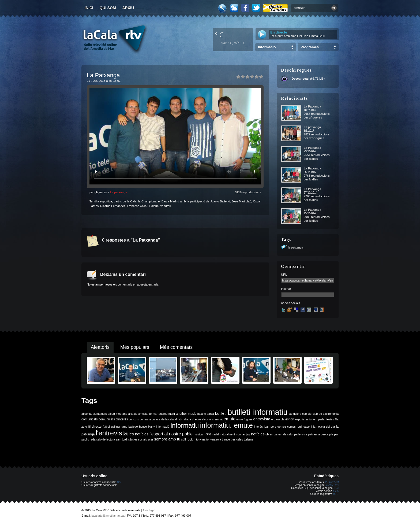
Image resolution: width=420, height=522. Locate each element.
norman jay (243, 434)
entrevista (262, 419)
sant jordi (122, 439)
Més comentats (176, 347)
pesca (325, 434)
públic (85, 439)
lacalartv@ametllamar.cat (108, 516)
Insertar (286, 289)
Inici (89, 8)
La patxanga (118, 192)
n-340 (207, 434)
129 (119, 482)
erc (273, 419)
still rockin (188, 439)
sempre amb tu (167, 439)
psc (336, 434)
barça (210, 414)
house (143, 427)
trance (226, 439)
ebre (198, 419)
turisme (248, 439)
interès (258, 427)
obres (269, 434)
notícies (258, 434)
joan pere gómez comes (280, 427)
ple (331, 434)
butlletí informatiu (258, 412)
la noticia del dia (324, 427)
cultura (156, 419)
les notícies (139, 434)
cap (304, 414)
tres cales (237, 439)
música (198, 434)
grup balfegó (130, 427)
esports (300, 419)
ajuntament (100, 414)
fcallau (314, 159)
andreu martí (167, 414)
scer (151, 439)
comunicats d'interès (113, 419)
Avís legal (149, 510)
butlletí (221, 413)
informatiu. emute (226, 425)
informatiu (185, 425)
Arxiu (128, 8)
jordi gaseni (304, 427)
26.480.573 (332, 482)
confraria (145, 419)
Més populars (135, 347)
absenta (87, 414)
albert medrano (118, 414)
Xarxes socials (290, 303)
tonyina (201, 439)
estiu (309, 419)
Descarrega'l (301, 79)
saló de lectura (106, 439)
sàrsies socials (138, 439)
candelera (295, 414)
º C (219, 35)
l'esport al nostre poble (171, 434)
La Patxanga (312, 106)
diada (187, 419)
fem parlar (319, 419)
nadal (215, 434)
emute (230, 419)
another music (186, 414)
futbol (106, 427)
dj (193, 419)
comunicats (90, 419)
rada (93, 439)
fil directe (95, 427)
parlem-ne (301, 434)
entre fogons (244, 419)
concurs (134, 419)
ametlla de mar (148, 414)
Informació (267, 47)
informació (163, 427)
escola (280, 419)
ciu (310, 414)
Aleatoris (100, 347)
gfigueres (316, 117)
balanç (202, 414)
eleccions (208, 419)
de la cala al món (172, 419)
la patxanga (296, 247)
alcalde (133, 414)
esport (290, 419)
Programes (310, 47)
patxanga (314, 434)
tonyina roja (214, 439)
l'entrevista (112, 433)
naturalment (227, 434)
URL (284, 275)
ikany (151, 427)
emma (219, 419)
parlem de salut (284, 434)
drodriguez (316, 138)
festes (330, 419)
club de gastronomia (326, 414)
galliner (116, 427)
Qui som (108, 8)
